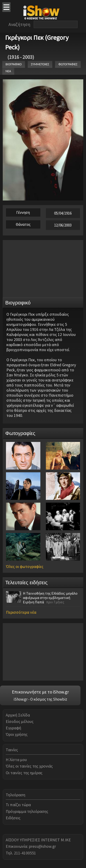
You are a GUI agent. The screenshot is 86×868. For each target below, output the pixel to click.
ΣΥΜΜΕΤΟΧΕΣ (40, 64)
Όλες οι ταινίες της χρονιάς (29, 766)
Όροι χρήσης (17, 734)
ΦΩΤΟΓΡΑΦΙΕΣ (68, 64)
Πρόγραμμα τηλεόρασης (27, 811)
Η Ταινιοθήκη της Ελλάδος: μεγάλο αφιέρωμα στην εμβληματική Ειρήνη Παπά (50, 598)
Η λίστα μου (16, 760)
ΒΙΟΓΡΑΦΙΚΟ (14, 64)
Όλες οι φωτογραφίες (25, 566)
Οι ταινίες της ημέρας (24, 773)
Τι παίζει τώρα (18, 805)
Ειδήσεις (13, 818)
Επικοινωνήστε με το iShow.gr (40, 692)
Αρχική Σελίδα (18, 715)
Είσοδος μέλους (20, 721)
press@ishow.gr (42, 846)
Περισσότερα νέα (21, 612)
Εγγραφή (13, 728)
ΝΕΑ (8, 71)
